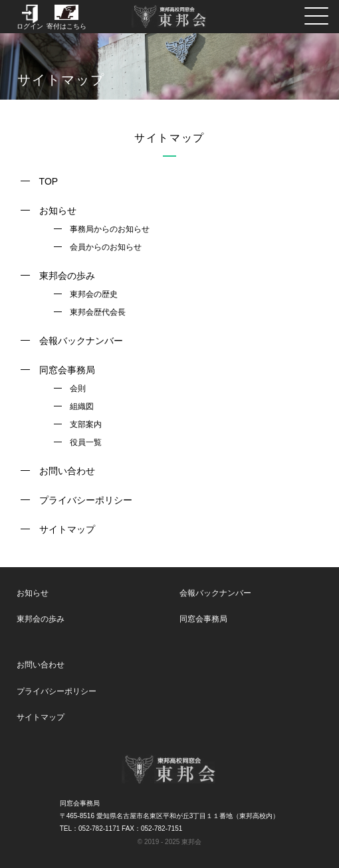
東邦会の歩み (67, 276)
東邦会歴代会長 (98, 312)
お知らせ (58, 211)
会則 (78, 389)
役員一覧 (86, 442)
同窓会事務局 (67, 370)
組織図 (82, 406)
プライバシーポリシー (86, 500)
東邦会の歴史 (94, 294)
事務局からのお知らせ (110, 229)
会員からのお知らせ (106, 247)
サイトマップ (67, 529)
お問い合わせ (67, 471)
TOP (49, 181)
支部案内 (86, 424)
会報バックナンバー (81, 341)
